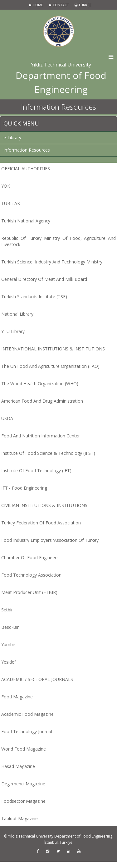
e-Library (12, 137)
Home (36, 5)
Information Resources (27, 150)
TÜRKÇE (83, 5)
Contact (59, 5)
